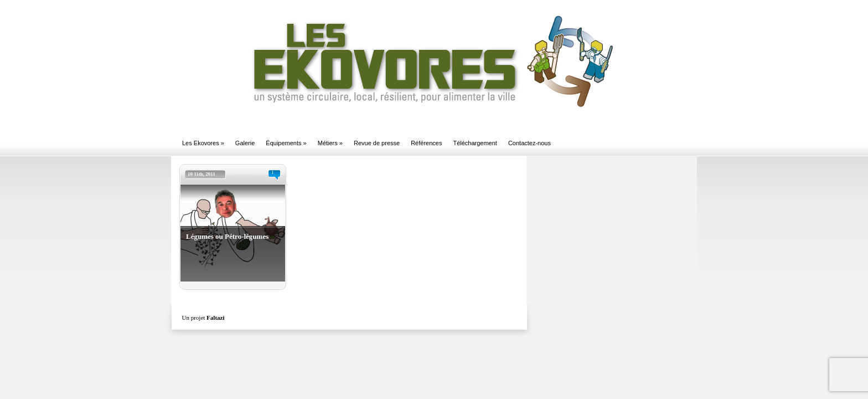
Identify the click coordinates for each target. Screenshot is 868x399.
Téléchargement (475, 143)
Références (426, 143)
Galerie (245, 143)
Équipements (286, 143)
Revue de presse (377, 143)
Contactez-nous (529, 143)
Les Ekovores (203, 143)
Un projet (203, 318)
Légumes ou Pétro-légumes (227, 236)
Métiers (330, 143)
